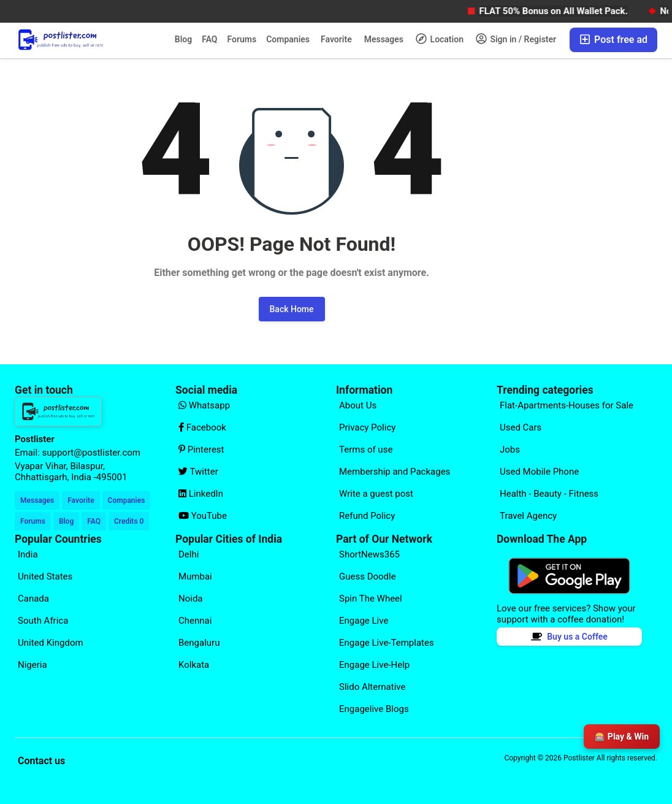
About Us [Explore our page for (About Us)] (358, 405)
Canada (33, 599)
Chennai (195, 621)
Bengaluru (199, 643)
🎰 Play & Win (622, 737)
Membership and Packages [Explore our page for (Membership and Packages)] (395, 472)
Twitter (198, 472)
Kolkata (194, 665)
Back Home (292, 309)
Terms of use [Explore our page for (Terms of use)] (366, 450)
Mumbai (195, 576)
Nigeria (32, 665)
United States (45, 576)
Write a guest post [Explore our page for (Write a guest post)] (376, 494)
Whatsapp (204, 405)
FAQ (209, 39)
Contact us (41, 761)
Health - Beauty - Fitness (549, 494)
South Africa (43, 621)
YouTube (203, 516)
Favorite (336, 39)
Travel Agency (528, 516)
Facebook (202, 427)
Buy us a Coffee (569, 637)
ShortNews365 (369, 554)
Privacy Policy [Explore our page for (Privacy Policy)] (367, 427)
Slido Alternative (372, 687)
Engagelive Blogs (374, 709)
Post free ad (613, 40)
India (28, 554)
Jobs (510, 450)
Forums (242, 39)
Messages (384, 39)
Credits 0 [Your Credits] (129, 521)
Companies (288, 39)
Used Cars (521, 427)
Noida (191, 599)
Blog (183, 39)
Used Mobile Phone (539, 472)
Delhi (189, 554)
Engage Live (364, 621)
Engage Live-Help (374, 665)
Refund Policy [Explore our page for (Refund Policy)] (367, 516)
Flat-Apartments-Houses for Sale (567, 405)
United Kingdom (51, 643)
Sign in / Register (516, 39)
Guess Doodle (368, 576)
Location (440, 39)
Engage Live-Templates (387, 643)
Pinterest (201, 450)
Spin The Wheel (371, 599)
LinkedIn (201, 494)
